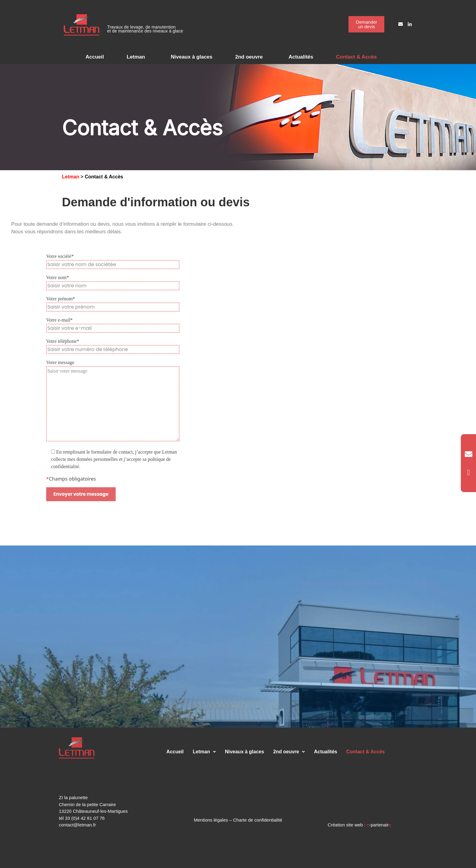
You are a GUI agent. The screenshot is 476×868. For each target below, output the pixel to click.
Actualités (301, 57)
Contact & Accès (356, 57)
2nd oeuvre (249, 57)
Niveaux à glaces (192, 57)
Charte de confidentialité (258, 820)
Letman (136, 57)
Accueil (95, 57)
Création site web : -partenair (359, 825)
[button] (137, 57)
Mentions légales (211, 820)
